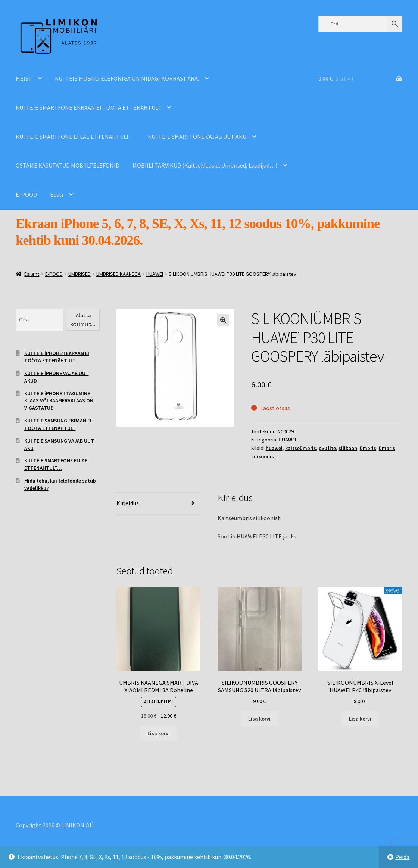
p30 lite (327, 448)
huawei (274, 448)
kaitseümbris (301, 448)
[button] (223, 320)
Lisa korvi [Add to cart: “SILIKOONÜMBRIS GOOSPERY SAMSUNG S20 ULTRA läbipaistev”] (259, 719)
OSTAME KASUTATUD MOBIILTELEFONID (68, 165)
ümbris (368, 448)
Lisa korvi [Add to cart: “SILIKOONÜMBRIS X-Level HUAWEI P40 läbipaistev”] (360, 719)
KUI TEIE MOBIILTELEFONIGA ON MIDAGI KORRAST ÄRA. (127, 78)
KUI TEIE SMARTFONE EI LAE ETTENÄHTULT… (75, 137)
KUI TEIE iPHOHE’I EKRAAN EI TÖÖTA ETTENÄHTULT (57, 357)
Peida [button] (402, 857)
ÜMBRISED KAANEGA (118, 274)
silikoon (348, 448)
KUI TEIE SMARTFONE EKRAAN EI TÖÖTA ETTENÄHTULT (88, 107)
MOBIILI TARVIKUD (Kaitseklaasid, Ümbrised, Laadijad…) (205, 165)
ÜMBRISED (79, 274)
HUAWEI (155, 274)
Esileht (32, 274)
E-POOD (26, 194)
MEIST (24, 78)
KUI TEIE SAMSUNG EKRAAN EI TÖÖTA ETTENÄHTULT (58, 424)
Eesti (57, 194)
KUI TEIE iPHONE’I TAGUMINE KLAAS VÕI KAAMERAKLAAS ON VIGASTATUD (59, 401)
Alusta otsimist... (83, 320)
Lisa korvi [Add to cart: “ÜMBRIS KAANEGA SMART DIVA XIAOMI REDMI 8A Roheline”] (159, 733)
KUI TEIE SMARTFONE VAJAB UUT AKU (197, 137)
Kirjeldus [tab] (128, 503)
